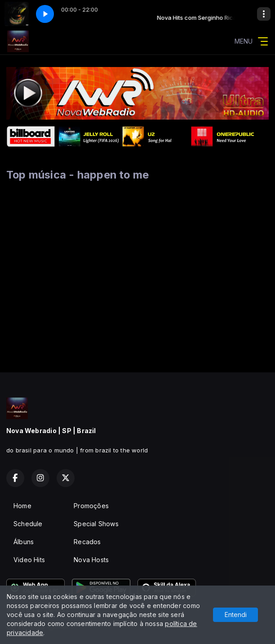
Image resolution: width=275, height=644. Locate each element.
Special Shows (96, 524)
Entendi (236, 615)
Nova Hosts (91, 560)
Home (22, 506)
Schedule (28, 524)
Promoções (91, 506)
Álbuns (24, 542)
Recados (87, 542)
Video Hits (29, 560)
